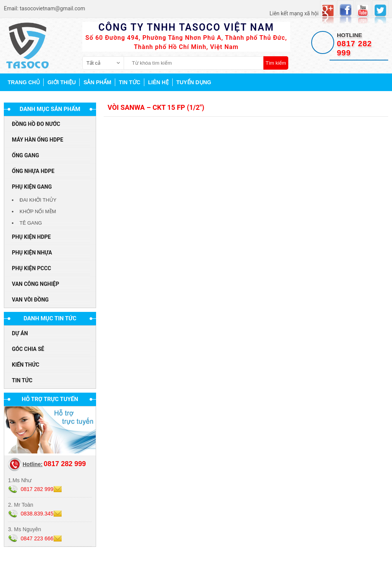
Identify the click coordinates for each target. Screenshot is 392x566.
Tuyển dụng (194, 82)
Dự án (20, 333)
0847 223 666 (37, 538)
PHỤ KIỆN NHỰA (32, 253)
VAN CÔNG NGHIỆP (35, 284)
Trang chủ (24, 82)
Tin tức (130, 82)
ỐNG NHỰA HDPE (33, 171)
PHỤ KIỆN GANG (32, 187)
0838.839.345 (37, 514)
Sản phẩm (97, 82)
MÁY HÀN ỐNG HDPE (38, 140)
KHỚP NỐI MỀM (38, 211)
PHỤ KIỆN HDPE (31, 237)
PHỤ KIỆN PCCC (31, 268)
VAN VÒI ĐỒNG (30, 300)
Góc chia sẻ (28, 349)
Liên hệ (158, 82)
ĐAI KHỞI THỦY (38, 200)
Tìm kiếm (276, 63)
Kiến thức (26, 365)
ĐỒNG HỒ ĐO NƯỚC (36, 124)
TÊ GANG (31, 223)
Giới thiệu (62, 82)
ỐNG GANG (25, 155)
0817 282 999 (37, 489)
